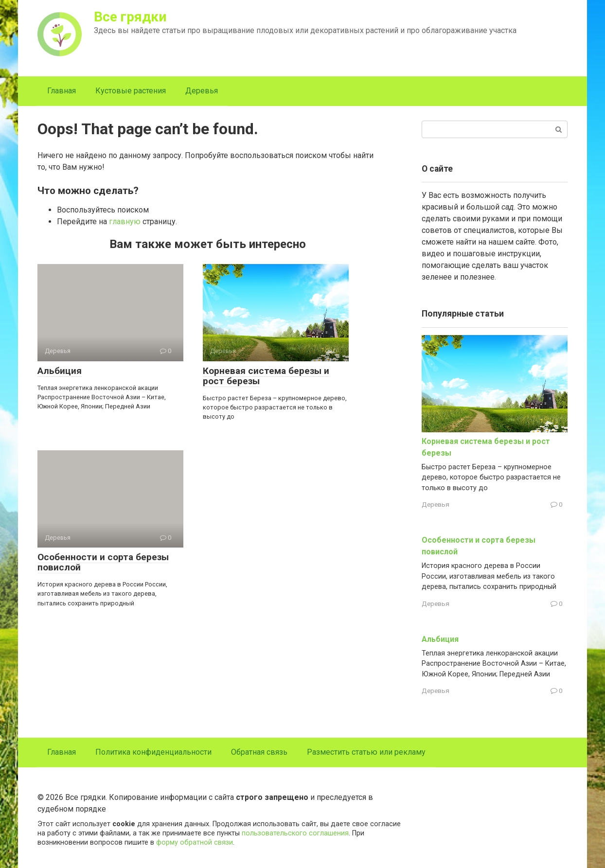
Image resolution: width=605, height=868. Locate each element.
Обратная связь (259, 752)
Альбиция (60, 371)
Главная (62, 91)
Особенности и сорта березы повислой (103, 562)
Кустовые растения (131, 91)
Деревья (202, 91)
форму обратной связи (195, 842)
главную (125, 221)
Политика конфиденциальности (153, 752)
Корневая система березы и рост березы (266, 376)
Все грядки (130, 17)
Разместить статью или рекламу (366, 752)
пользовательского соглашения (295, 833)
